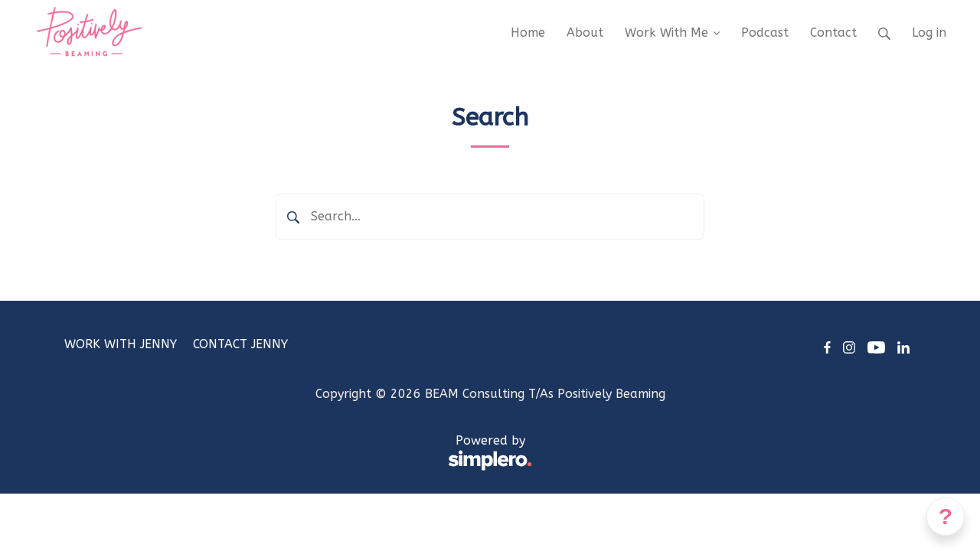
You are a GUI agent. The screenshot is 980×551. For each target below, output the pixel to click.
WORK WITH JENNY (121, 344)
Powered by (298, 453)
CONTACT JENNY (240, 344)
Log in (929, 33)
